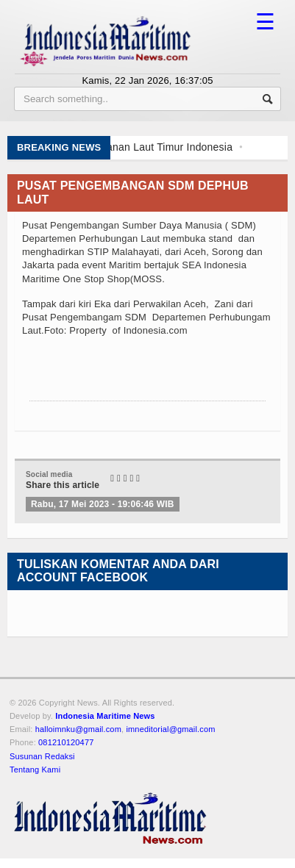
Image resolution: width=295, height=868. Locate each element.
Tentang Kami (35, 770)
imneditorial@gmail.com (170, 729)
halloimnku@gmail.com (78, 729)
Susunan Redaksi (42, 756)
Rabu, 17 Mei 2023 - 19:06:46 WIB (103, 504)
